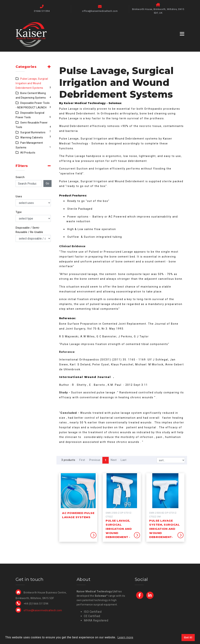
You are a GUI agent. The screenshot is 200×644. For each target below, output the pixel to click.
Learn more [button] (125, 637)
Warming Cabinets (32, 137)
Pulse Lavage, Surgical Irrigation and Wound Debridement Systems (32, 83)
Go (47, 183)
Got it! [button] (188, 637)
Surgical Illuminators (33, 132)
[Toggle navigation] (182, 34)
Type (19, 212)
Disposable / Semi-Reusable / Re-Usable (29, 230)
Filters (22, 166)
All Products (28, 153)
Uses (19, 196)
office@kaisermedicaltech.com (43, 610)
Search (20, 177)
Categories (26, 67)
